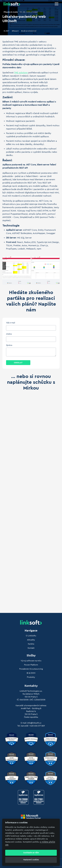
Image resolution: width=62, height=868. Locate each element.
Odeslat (18, 363)
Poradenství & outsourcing (31, 669)
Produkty (31, 677)
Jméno (9, 334)
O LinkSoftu (31, 636)
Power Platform (31, 665)
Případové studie (11, 12)
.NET (7, 31)
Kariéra (31, 644)
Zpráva (9, 345)
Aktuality (31, 640)
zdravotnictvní (29, 31)
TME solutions (21, 73)
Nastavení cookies (31, 860)
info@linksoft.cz (34, 723)
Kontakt (31, 648)
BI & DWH (31, 673)
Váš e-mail (11, 323)
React (16, 31)
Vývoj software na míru (31, 661)
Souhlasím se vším (31, 853)
